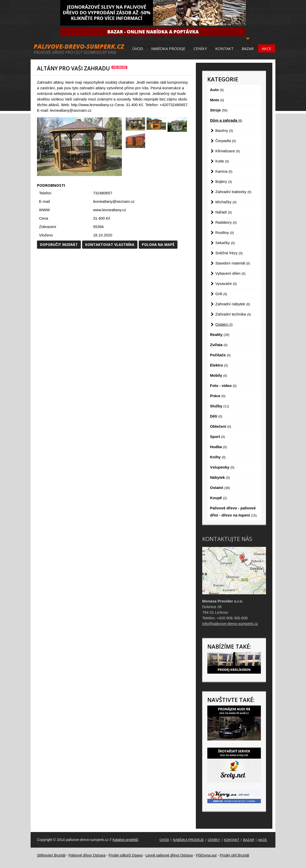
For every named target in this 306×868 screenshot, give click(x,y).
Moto (217, 100)
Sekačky (225, 243)
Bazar (248, 48)
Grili (221, 294)
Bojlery (224, 181)
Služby (220, 406)
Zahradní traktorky (233, 192)
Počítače (220, 355)
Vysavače (226, 284)
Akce (267, 48)
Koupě (219, 498)
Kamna (224, 171)
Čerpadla (226, 141)
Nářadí (224, 212)
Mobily (219, 375)
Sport (218, 437)
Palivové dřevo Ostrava (87, 855)
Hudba (219, 447)
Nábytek (220, 477)
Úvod (138, 48)
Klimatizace (228, 151)
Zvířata (219, 345)
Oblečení (221, 426)
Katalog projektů (125, 840)
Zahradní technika (233, 314)
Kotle (222, 161)
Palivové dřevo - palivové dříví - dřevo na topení (233, 512)
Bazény (224, 130)
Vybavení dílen (231, 273)
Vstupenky (222, 467)
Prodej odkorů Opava (125, 855)
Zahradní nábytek (233, 304)
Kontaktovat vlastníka (110, 244)
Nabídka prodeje (168, 48)
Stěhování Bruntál (51, 855)
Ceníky (200, 48)
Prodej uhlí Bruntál (234, 855)
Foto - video (223, 386)
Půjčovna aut (206, 855)
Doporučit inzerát (59, 244)
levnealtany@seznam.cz (114, 201)
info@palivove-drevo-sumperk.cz (230, 624)
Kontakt (224, 48)
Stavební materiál (233, 263)
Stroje (219, 110)
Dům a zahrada (226, 120)
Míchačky (226, 202)
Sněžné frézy (229, 253)
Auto (217, 90)
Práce (218, 396)
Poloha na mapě (158, 244)
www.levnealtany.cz (110, 210)
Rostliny (225, 232)
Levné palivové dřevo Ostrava (169, 855)
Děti (216, 416)
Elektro (219, 365)
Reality (220, 335)
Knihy (218, 457)
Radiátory (226, 222)
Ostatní (224, 324)
